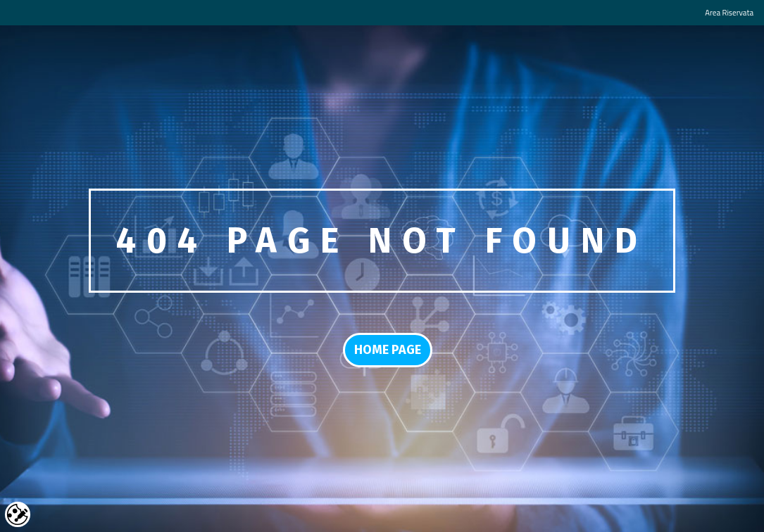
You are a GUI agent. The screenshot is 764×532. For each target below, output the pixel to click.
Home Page (388, 350)
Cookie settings (18, 514)
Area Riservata (729, 12)
